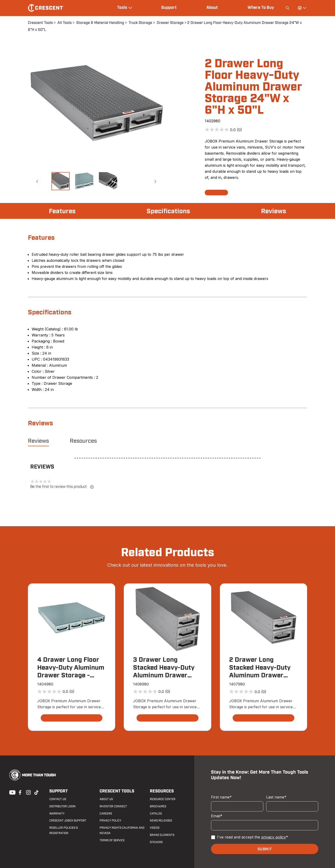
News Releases (161, 821)
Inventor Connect (113, 806)
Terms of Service (112, 840)
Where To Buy (261, 8)
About (212, 8)
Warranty (57, 814)
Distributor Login (62, 806)
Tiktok (36, 792)
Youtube (11, 792)
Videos (155, 828)
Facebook (20, 792)
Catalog (156, 814)
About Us (106, 799)
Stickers (156, 842)
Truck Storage (140, 23)
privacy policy (274, 837)
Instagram (28, 792)
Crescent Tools (40, 23)
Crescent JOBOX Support (68, 821)
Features (62, 211)
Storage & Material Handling (100, 23)
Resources (83, 441)
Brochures (158, 806)
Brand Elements (162, 835)
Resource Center (163, 799)
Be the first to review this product (62, 487)
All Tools (65, 23)
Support (169, 8)
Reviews (274, 211)
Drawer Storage (170, 23)
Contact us (58, 799)
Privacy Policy (110, 821)
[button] (37, 181)
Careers (106, 814)
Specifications (168, 211)
